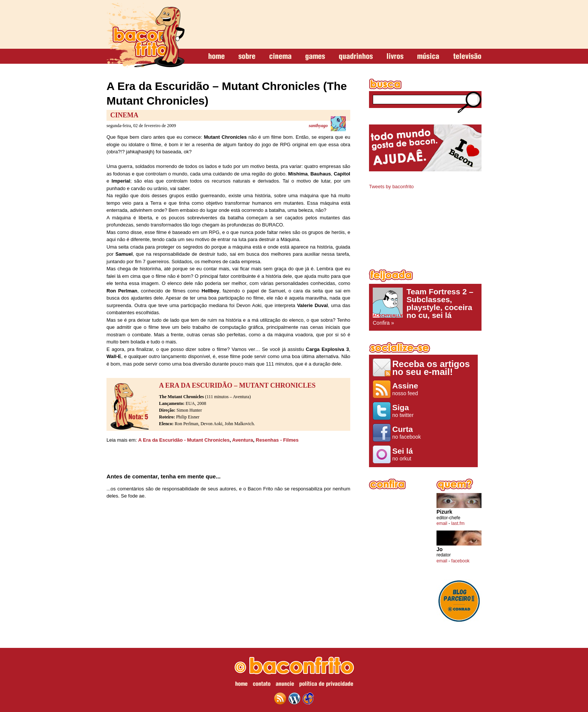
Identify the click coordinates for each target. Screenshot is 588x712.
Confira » (425, 307)
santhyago (318, 126)
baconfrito (145, 35)
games (315, 57)
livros (395, 57)
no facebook (408, 432)
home (217, 57)
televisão (467, 57)
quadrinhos (356, 57)
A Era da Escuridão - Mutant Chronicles (184, 440)
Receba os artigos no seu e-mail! (431, 368)
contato (262, 685)
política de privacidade (326, 685)
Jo (439, 549)
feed (280, 699)
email (442, 523)
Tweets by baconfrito (391, 187)
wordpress (294, 699)
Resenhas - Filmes (277, 440)
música (428, 57)
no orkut (408, 454)
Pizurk (444, 512)
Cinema (124, 115)
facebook (460, 561)
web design (308, 699)
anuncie (285, 685)
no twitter (408, 411)
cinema (280, 57)
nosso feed (408, 389)
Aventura (243, 440)
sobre (247, 57)
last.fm (458, 523)
